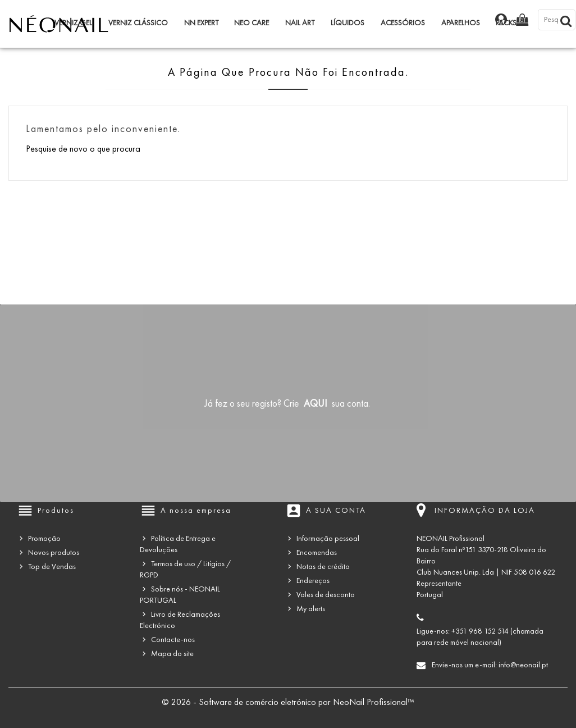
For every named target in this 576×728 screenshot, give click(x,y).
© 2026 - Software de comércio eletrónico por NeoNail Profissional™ (288, 702)
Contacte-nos (173, 640)
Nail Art (300, 23)
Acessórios (403, 23)
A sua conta (336, 510)
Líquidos (348, 23)
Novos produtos (54, 552)
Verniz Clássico (138, 23)
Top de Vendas (52, 567)
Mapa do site (172, 654)
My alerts (311, 609)
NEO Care (252, 23)
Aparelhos (461, 23)
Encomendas (317, 552)
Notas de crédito (323, 567)
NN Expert (201, 23)
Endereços (313, 581)
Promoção (44, 538)
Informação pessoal (328, 538)
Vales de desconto (326, 595)
